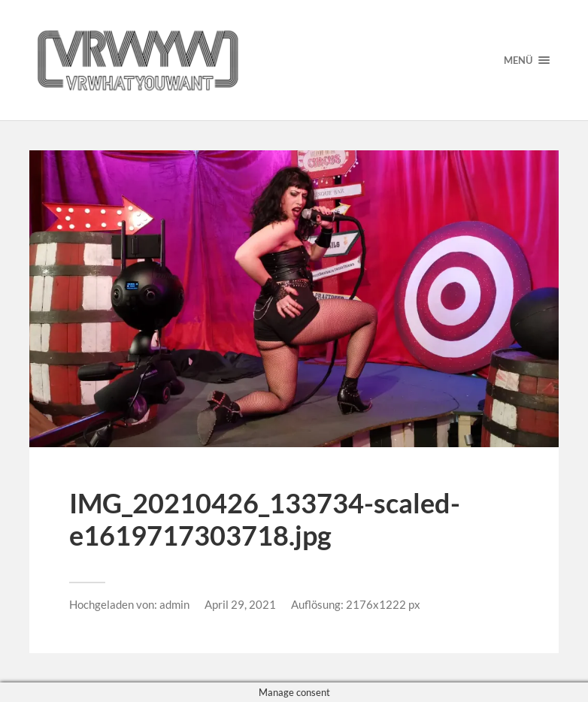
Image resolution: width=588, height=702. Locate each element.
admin (174, 604)
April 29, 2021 (240, 604)
